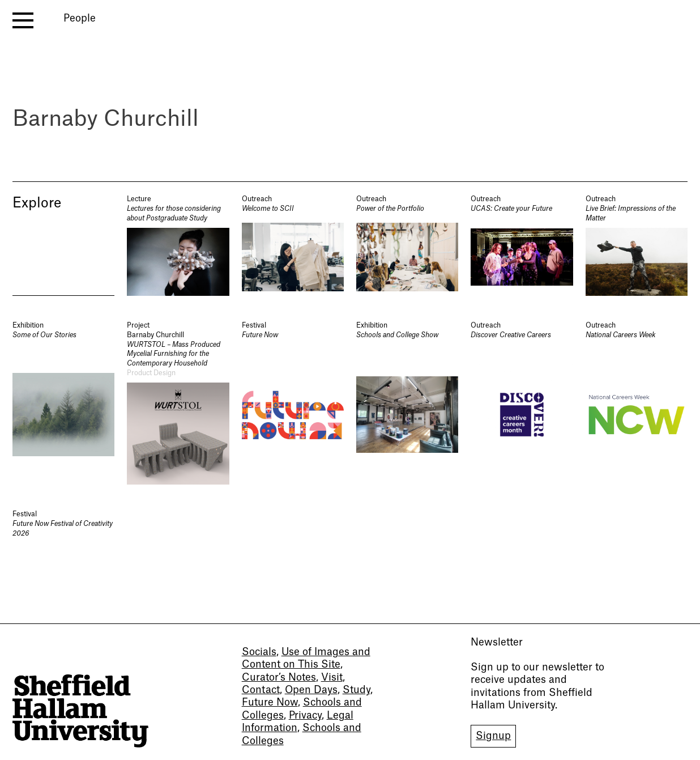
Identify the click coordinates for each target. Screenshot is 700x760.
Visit (332, 678)
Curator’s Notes (279, 678)
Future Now (270, 702)
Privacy (305, 716)
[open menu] (23, 20)
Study (357, 690)
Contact (261, 690)
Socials (259, 652)
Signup (493, 736)
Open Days (311, 690)
